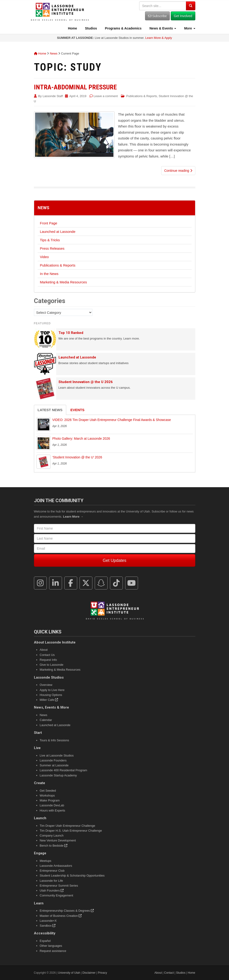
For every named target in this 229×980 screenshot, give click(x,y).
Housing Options (51, 695)
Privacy (102, 973)
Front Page (49, 223)
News (54, 53)
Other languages (51, 946)
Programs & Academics (123, 28)
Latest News (50, 410)
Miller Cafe (49, 700)
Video (44, 257)
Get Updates (114, 560)
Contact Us (47, 655)
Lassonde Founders (53, 760)
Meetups (46, 861)
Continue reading (178, 171)
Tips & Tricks (50, 240)
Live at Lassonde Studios (57, 755)
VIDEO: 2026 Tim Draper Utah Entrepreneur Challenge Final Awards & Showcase (112, 420)
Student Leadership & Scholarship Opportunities (72, 876)
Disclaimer (89, 973)
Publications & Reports (142, 96)
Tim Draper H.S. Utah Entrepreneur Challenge (71, 831)
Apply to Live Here (52, 690)
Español (45, 941)
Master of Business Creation (61, 916)
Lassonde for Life (51, 881)
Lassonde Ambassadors (56, 866)
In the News (49, 274)
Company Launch (52, 836)
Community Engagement (56, 895)
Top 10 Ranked (71, 333)
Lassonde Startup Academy (58, 775)
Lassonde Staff (53, 96)
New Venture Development (58, 840)
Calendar (46, 720)
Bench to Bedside (54, 846)
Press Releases (52, 248)
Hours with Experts (53, 810)
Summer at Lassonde (54, 765)
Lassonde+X (48, 921)
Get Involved (183, 16)
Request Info (48, 660)
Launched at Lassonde (58, 232)
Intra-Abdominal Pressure (75, 87)
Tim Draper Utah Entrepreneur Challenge (67, 826)
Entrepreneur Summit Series (59, 886)
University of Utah (69, 973)
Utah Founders (52, 890)
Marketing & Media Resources (64, 282)
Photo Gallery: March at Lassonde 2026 (81, 439)
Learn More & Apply (159, 38)
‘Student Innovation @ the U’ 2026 (77, 457)
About (44, 650)
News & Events (162, 28)
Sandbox (48, 926)
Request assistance (53, 951)
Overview (46, 685)
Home (72, 28)
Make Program (50, 800)
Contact (169, 973)
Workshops (47, 795)
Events (77, 410)
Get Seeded (48, 791)
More (189, 28)
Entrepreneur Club (52, 871)
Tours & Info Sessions (55, 740)
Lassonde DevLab (52, 805)
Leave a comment (106, 96)
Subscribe (157, 16)
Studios (90, 28)
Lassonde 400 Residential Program (64, 770)
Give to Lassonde (52, 665)
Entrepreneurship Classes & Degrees (67, 911)
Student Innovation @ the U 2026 (86, 382)
